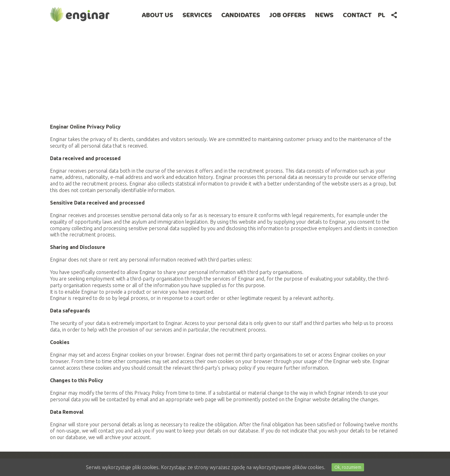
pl (381, 15)
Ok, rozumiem (348, 467)
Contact (357, 15)
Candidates (241, 15)
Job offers (287, 15)
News (324, 15)
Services (197, 15)
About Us (157, 15)
